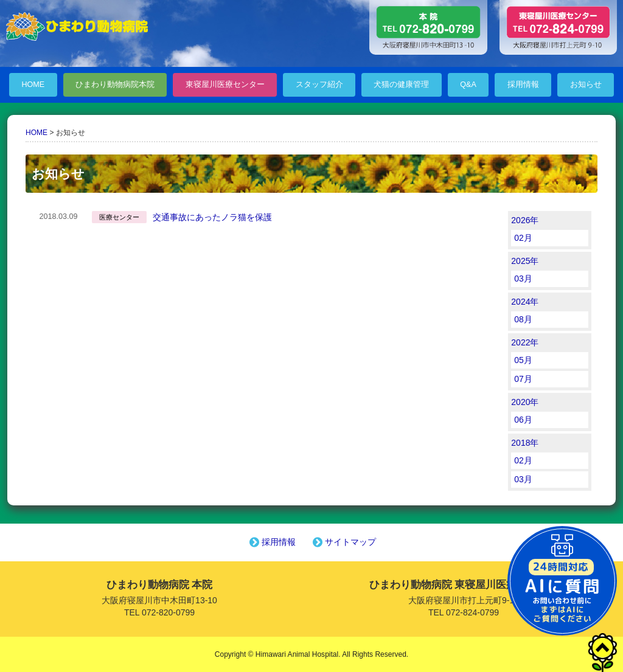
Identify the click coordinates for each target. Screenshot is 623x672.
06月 (523, 420)
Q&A (468, 85)
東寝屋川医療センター (225, 85)
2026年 (525, 220)
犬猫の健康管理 (401, 85)
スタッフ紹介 (319, 85)
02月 (523, 238)
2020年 (525, 402)
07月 (523, 379)
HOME (33, 85)
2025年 (525, 261)
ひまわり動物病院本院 (115, 85)
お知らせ (586, 85)
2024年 (525, 302)
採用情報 (523, 85)
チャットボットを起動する (562, 581)
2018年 (525, 443)
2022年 (525, 342)
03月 (523, 279)
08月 (523, 319)
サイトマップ (343, 542)
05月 (523, 360)
